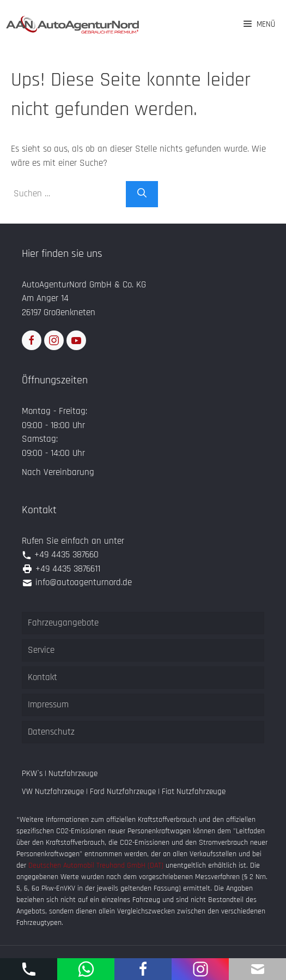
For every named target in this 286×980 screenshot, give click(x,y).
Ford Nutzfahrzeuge (123, 792)
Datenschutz (51, 732)
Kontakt (42, 677)
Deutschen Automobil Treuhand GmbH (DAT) (97, 865)
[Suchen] (142, 194)
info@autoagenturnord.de (84, 582)
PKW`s (32, 774)
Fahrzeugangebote (63, 623)
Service (41, 650)
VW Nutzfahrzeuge (53, 792)
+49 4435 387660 (66, 555)
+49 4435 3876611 (68, 569)
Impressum (48, 705)
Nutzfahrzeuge (73, 774)
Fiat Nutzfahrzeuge (194, 792)
